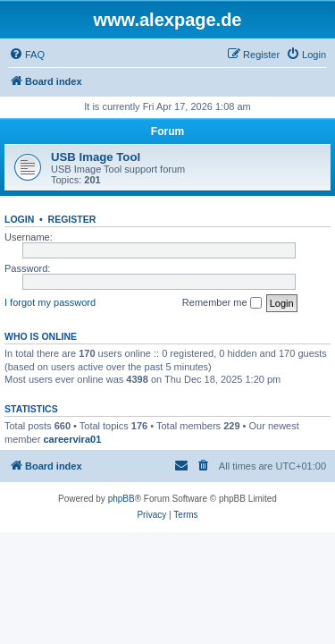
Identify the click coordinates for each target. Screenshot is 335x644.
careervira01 (72, 439)
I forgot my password (50, 302)
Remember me (222, 303)
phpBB (121, 499)
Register (72, 219)
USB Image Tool (96, 157)
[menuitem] (27, 55)
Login (19, 219)
